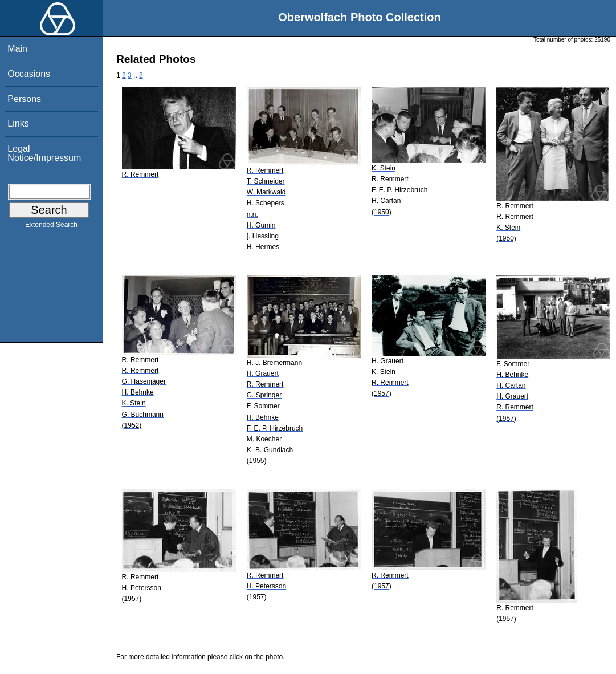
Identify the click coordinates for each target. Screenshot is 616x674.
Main (17, 49)
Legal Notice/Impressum (44, 153)
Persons (24, 99)
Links (18, 123)
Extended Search (51, 227)
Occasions (29, 74)
